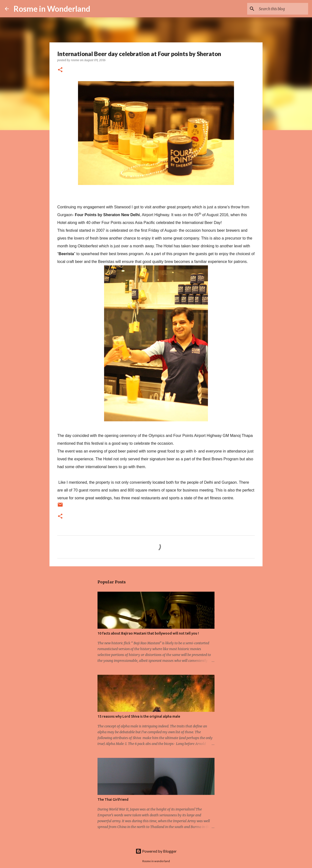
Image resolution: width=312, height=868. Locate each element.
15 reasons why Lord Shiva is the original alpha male (139, 716)
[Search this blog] (283, 9)
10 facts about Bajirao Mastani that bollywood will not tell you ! (148, 633)
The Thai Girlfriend (113, 800)
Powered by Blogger (156, 851)
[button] (60, 70)
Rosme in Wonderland (52, 9)
